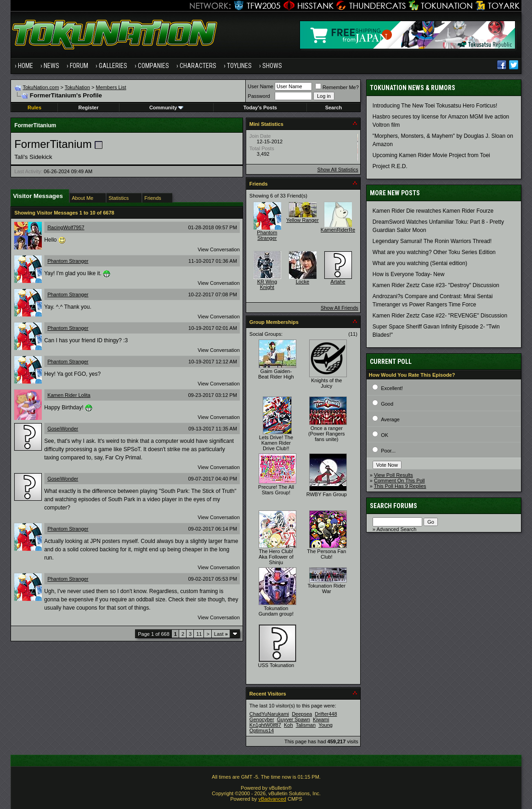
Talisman (306, 725)
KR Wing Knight (267, 284)
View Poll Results (393, 475)
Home (25, 66)
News (51, 66)
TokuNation (77, 87)
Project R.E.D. (390, 166)
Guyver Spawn (294, 719)
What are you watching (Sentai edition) (420, 263)
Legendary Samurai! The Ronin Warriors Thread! (432, 241)
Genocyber (262, 719)
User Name (260, 86)
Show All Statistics (338, 170)
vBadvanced (272, 799)
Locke (303, 282)
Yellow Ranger (303, 220)
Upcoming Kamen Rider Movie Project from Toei (431, 155)
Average (390, 419)
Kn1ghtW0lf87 (265, 725)
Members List (111, 87)
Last (221, 634)
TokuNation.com (41, 87)
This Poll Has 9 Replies (400, 486)
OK (385, 435)
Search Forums (393, 506)
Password (259, 96)
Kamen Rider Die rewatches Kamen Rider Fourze (433, 211)
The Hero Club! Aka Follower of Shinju (276, 557)
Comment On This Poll (399, 481)
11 (199, 634)
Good (387, 404)
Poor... (388, 451)
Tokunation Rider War (327, 588)
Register (88, 107)
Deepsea (302, 714)
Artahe (338, 282)
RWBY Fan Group (327, 494)
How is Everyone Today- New (409, 274)
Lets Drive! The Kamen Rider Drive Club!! (276, 443)
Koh (289, 725)
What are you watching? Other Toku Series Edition (434, 252)
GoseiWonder (63, 429)
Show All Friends (340, 308)
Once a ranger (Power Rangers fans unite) (326, 434)
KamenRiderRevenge (345, 230)
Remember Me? (337, 87)
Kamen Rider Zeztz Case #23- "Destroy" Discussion (436, 285)
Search (334, 107)
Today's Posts (260, 107)
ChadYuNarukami (269, 714)
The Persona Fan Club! (326, 554)
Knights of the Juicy (326, 383)
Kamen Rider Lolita (69, 395)
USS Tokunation (276, 665)
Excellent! (392, 388)
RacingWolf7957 (66, 227)
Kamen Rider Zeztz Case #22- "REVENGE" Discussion (440, 316)
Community (167, 107)
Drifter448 (326, 714)
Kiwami (321, 719)
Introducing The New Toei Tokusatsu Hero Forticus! (435, 106)
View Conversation (219, 249)
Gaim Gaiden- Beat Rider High (276, 374)
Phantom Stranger (68, 261)
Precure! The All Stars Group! (276, 490)
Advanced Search (396, 529)
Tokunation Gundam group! (276, 611)
